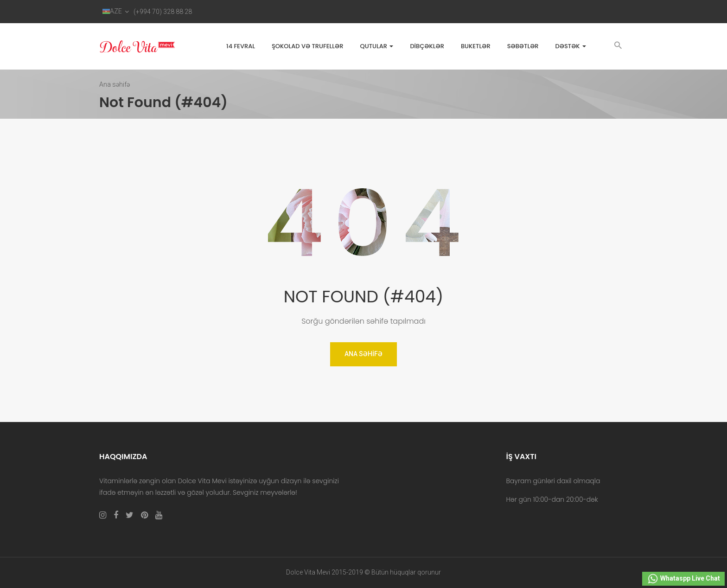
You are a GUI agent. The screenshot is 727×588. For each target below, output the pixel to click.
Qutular (376, 46)
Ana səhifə (115, 84)
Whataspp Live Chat (683, 579)
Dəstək (571, 46)
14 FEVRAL (241, 46)
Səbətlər (523, 46)
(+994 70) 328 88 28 (163, 12)
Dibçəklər (427, 46)
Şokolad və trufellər (307, 46)
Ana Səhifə (363, 354)
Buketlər (476, 46)
